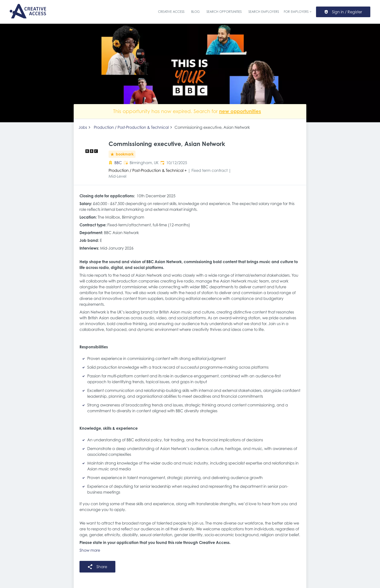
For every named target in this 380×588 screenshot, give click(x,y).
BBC (118, 163)
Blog (195, 12)
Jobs (83, 127)
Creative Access (171, 12)
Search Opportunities (224, 12)
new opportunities (240, 111)
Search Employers (264, 12)
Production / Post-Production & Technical (131, 127)
